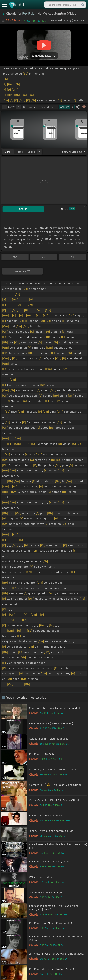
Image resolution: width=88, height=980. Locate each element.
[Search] (83, 5)
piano (20, 152)
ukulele (31, 152)
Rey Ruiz (29, 13)
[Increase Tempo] (18, 107)
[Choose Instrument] (39, 152)
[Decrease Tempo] (4, 107)
